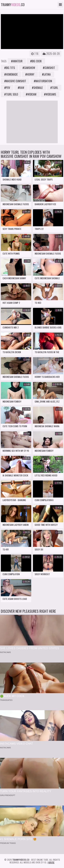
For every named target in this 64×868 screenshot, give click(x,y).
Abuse (51, 862)
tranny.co (13, 5)
